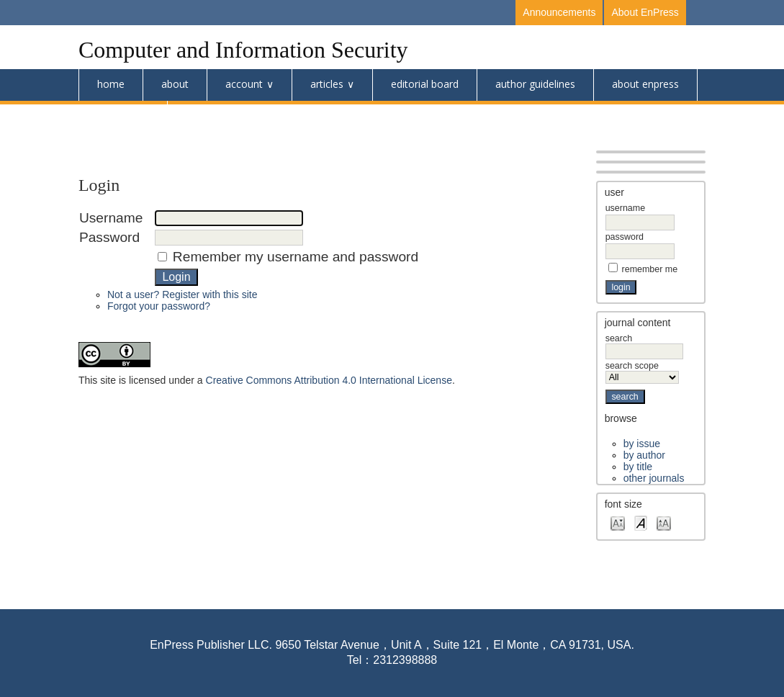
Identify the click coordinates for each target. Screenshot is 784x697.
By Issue (642, 444)
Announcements (559, 12)
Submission (123, 116)
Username (625, 208)
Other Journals (654, 478)
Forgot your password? (159, 306)
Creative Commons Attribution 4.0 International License (329, 380)
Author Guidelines (535, 84)
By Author (644, 455)
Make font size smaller (618, 522)
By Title (638, 467)
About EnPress (645, 12)
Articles (327, 84)
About (175, 84)
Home (111, 84)
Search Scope (642, 372)
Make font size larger (664, 522)
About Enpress (645, 84)
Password (625, 237)
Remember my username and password (296, 257)
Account (244, 84)
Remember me (650, 269)
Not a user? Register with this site (183, 294)
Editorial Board (425, 84)
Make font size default (641, 522)
